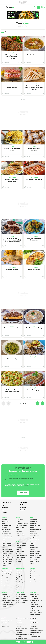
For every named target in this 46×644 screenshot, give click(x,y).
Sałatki (12, 147)
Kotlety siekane (20, 522)
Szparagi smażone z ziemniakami (34, 239)
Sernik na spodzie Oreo (12, 328)
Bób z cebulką (12, 359)
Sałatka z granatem (7, 556)
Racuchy (4, 518)
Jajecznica (4, 514)
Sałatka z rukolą (6, 550)
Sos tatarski (5, 579)
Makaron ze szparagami (8, 595)
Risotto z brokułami (36, 548)
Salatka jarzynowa (7, 548)
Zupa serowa (34, 526)
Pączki (32, 565)
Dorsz (17, 524)
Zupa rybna (19, 569)
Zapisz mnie (23, 493)
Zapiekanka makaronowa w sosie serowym (22, 620)
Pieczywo (19, 505)
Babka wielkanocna (7, 573)
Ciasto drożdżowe (21, 540)
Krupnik (32, 540)
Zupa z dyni (33, 516)
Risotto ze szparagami (36, 550)
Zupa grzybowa (20, 571)
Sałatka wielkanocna (7, 581)
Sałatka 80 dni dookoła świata (12, 149)
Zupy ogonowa (34, 514)
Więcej (26, 486)
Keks (17, 585)
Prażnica (4, 534)
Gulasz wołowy (6, 620)
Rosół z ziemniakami (34, 55)
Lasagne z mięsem (35, 631)
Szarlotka (18, 542)
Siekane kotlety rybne (34, 390)
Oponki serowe (34, 569)
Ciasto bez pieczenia (21, 550)
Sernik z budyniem (21, 538)
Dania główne (12, 53)
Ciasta (12, 84)
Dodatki (12, 357)
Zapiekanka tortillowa (34, 179)
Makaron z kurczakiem (22, 518)
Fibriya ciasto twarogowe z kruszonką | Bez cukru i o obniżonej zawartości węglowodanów (12, 242)
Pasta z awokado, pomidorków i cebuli (12, 391)
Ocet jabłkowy (34, 591)
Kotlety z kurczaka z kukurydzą (12, 180)
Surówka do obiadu (7, 538)
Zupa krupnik (34, 518)
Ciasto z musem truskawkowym (12, 87)
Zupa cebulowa (34, 534)
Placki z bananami (7, 532)
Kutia (17, 583)
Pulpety (18, 516)
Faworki (32, 567)
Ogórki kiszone (34, 593)
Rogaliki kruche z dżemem (34, 149)
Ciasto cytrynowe (21, 552)
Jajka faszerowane (7, 565)
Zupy (34, 53)
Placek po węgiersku (7, 616)
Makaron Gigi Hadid (21, 633)
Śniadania (12, 388)
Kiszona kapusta (35, 589)
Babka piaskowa (6, 577)
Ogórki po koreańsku (36, 607)
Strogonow (4, 618)
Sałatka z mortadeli (7, 554)
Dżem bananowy (35, 605)
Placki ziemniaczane (21, 520)
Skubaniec (19, 556)
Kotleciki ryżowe (35, 556)
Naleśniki (4, 522)
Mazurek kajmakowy (22, 591)
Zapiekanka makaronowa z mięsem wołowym (22, 629)
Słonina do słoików (35, 609)
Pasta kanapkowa (6, 520)
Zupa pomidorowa (35, 532)
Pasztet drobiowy (6, 569)
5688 (24, 403)
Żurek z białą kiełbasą (34, 328)
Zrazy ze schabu (20, 530)
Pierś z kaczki (20, 514)
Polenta (32, 558)
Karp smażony (20, 575)
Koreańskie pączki (35, 577)
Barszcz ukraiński (35, 520)
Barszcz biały (34, 522)
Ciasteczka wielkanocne (8, 571)
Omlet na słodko (6, 516)
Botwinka (4, 589)
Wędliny (33, 507)
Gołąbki (32, 538)
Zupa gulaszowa (35, 528)
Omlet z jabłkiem (6, 524)
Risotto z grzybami (35, 546)
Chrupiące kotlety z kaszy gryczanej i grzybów (12, 57)
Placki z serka (5, 526)
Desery (34, 147)
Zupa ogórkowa (34, 530)
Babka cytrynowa (6, 575)
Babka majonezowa (21, 593)
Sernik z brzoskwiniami (8, 599)
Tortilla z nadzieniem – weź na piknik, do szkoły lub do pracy (34, 88)
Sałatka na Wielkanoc (8, 552)
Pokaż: (23, 26)
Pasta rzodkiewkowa (7, 597)
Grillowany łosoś (34, 269)
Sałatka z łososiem (7, 544)
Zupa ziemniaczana (36, 524)
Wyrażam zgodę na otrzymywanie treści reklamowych (19, 479)
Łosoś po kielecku (12, 269)
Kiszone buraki (34, 599)
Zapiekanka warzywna (36, 625)
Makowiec (19, 548)
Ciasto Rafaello (20, 546)
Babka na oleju (20, 544)
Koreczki (32, 575)
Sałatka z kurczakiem (7, 546)
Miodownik (19, 554)
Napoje (32, 502)
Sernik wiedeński (6, 601)
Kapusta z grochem (21, 573)
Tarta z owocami (20, 589)
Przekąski (34, 84)
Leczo (3, 614)
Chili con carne (5, 621)
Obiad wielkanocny (7, 567)
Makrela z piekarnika (34, 359)
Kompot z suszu (20, 581)
